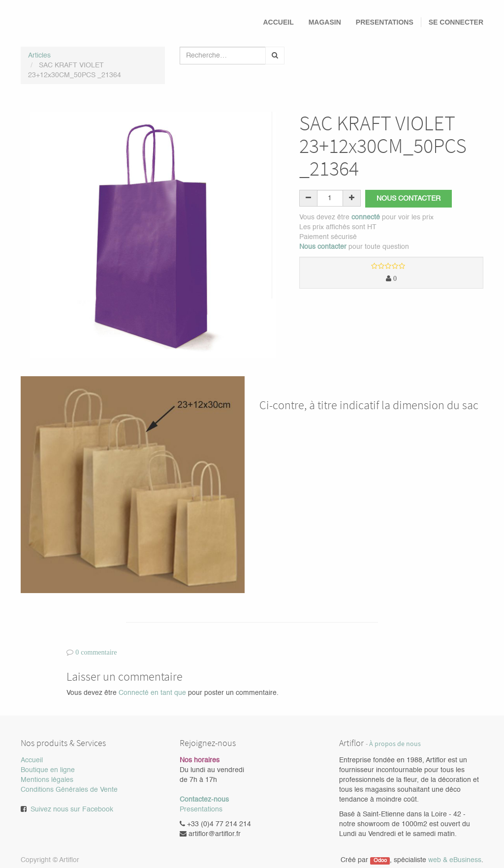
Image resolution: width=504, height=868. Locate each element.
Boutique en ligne (48, 770)
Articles (39, 56)
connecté (366, 217)
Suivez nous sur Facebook (72, 809)
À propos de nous (395, 744)
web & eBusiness (455, 860)
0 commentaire (96, 652)
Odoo (380, 861)
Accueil (32, 760)
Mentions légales (47, 780)
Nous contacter (409, 199)
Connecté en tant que (152, 693)
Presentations (201, 809)
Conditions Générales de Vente (69, 790)
